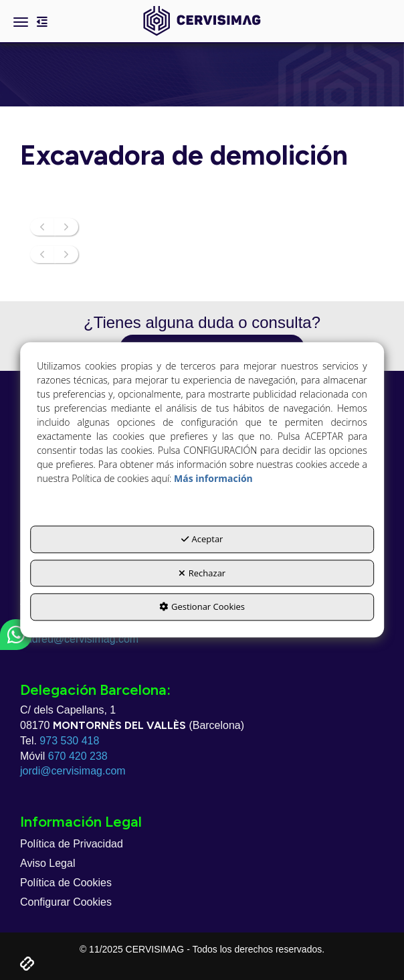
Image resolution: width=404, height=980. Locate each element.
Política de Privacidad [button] (72, 844)
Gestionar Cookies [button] (202, 607)
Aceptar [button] (202, 540)
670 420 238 (78, 756)
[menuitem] (202, 844)
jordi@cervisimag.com (73, 771)
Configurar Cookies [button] (66, 902)
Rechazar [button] (202, 573)
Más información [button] (213, 479)
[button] (202, 21)
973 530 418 (69, 741)
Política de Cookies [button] (66, 883)
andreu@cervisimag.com (79, 639)
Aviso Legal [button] (47, 863)
